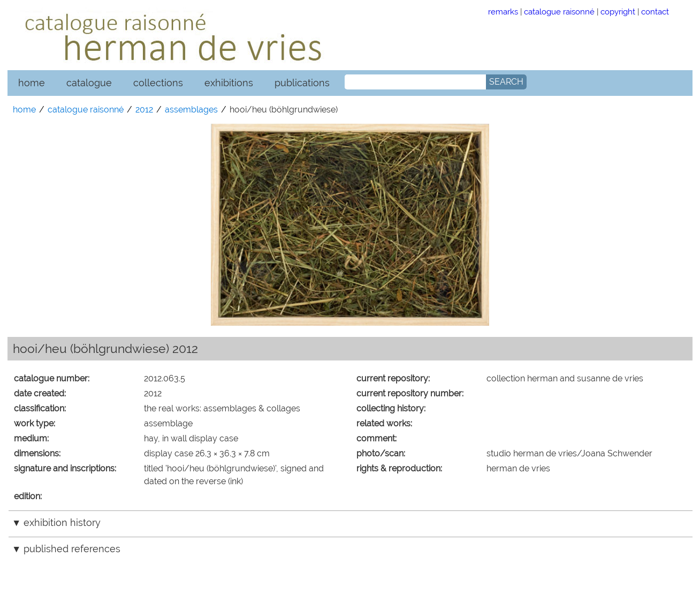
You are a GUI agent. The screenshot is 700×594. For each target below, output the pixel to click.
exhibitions (229, 83)
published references (72, 549)
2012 (144, 110)
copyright (618, 12)
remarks (503, 12)
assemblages (191, 110)
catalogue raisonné (559, 12)
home (32, 83)
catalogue (89, 83)
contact (655, 12)
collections (158, 83)
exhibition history (62, 522)
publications (302, 83)
